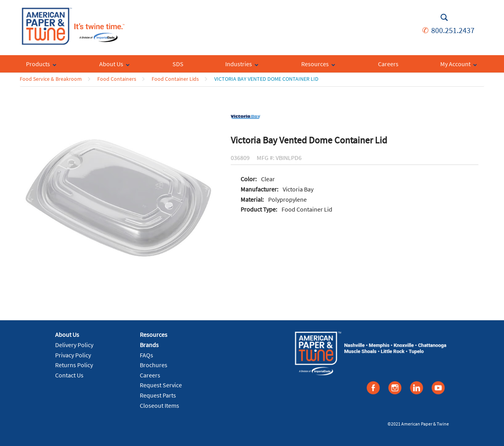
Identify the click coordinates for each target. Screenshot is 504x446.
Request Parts (158, 395)
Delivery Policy (74, 345)
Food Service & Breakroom (51, 79)
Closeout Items (159, 405)
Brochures (154, 365)
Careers (150, 375)
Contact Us (69, 375)
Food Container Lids (175, 79)
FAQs (146, 355)
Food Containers (117, 79)
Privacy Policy (73, 355)
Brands (149, 345)
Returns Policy (74, 365)
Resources (154, 334)
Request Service (161, 385)
